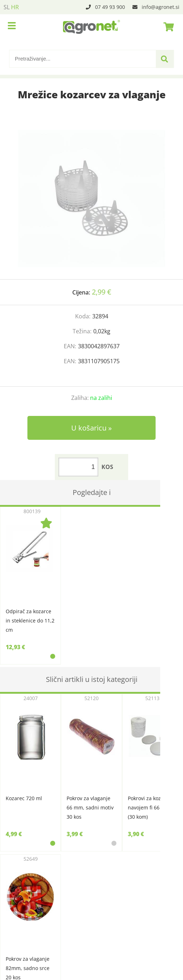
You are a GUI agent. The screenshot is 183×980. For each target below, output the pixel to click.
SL (7, 7)
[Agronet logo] (91, 27)
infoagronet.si (161, 7)
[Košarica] (167, 27)
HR (15, 7)
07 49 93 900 (110, 7)
